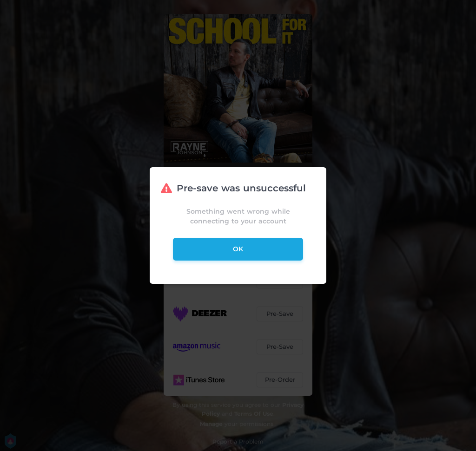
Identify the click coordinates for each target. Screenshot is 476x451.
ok (238, 249)
